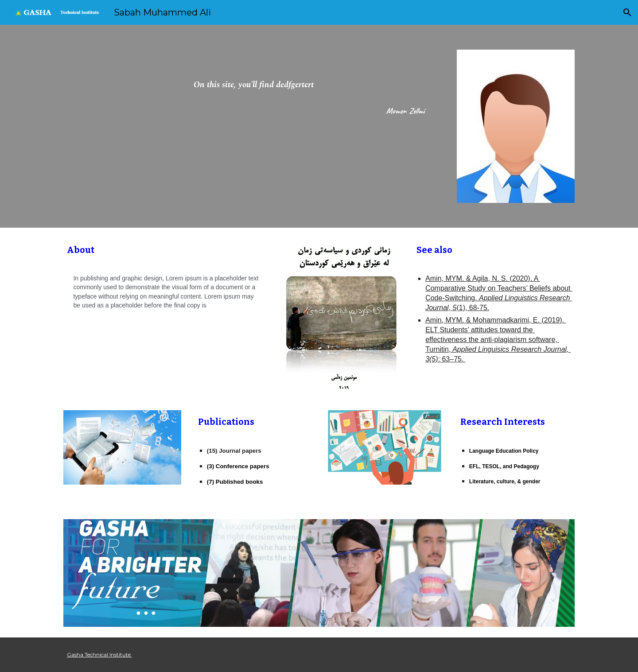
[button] (627, 12)
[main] (253, 86)
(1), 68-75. (473, 308)
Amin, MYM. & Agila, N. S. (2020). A (483, 278)
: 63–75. (452, 359)
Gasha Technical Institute (99, 655)
